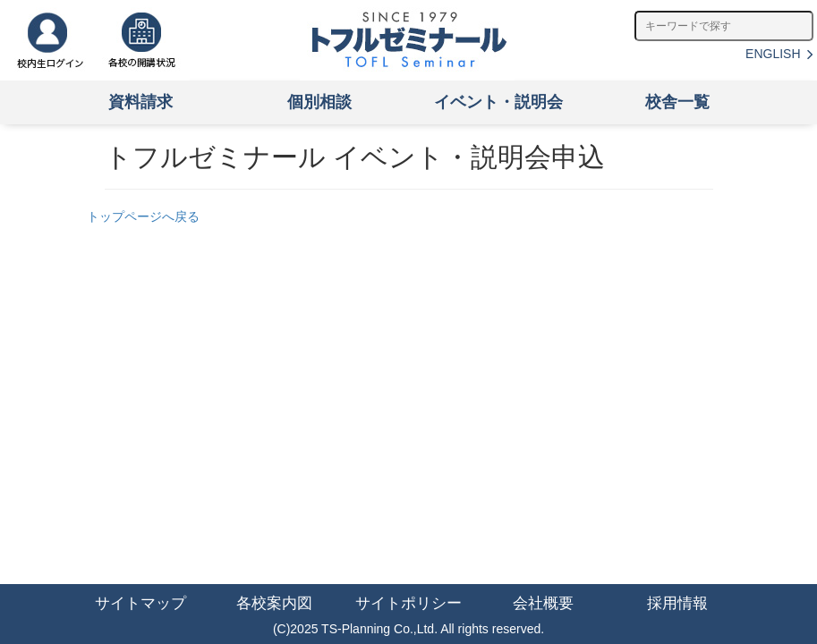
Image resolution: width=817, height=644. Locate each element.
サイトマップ (140, 603)
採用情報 (677, 603)
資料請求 (140, 102)
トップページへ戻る (143, 216)
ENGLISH (779, 54)
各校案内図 (274, 603)
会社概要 (543, 603)
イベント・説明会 (498, 102)
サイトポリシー (408, 603)
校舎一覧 (677, 102)
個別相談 (319, 102)
